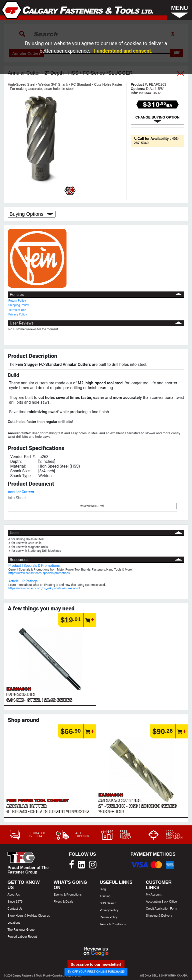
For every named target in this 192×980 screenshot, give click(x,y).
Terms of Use (17, 310)
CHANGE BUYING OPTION (158, 119)
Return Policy (17, 301)
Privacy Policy (18, 314)
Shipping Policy (19, 305)
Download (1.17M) (92, 506)
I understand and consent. (123, 51)
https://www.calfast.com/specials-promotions (39, 573)
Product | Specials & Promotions (34, 566)
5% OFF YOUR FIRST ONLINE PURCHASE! (96, 972)
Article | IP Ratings (23, 581)
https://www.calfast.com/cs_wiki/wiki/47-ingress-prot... (45, 588)
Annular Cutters (21, 492)
